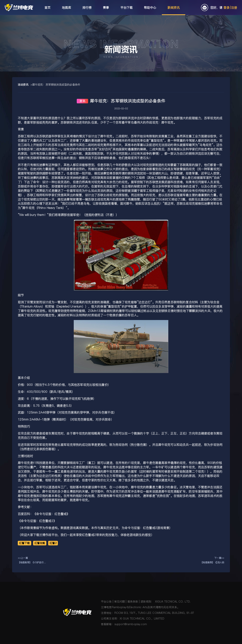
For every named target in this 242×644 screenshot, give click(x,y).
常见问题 (120, 602)
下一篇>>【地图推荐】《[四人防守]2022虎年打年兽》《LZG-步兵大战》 (212, 561)
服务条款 (133, 602)
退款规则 (146, 602)
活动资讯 (23, 85)
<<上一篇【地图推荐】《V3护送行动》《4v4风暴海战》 (31, 561)
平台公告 (106, 602)
